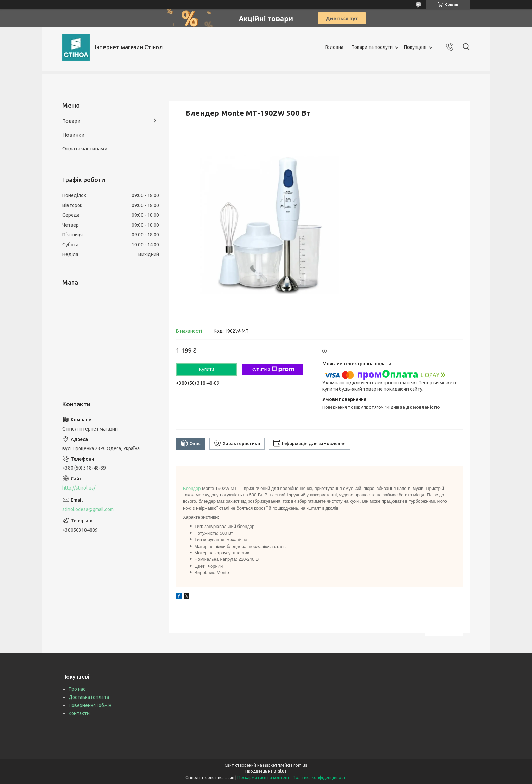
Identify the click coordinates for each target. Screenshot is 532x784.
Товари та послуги (372, 47)
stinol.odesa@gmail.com (88, 509)
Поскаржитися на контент (264, 777)
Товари (71, 121)
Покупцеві (415, 47)
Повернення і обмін (90, 705)
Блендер (192, 488)
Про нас (77, 689)
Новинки (73, 135)
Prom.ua (299, 765)
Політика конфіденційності (320, 777)
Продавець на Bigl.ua (266, 771)
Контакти (79, 713)
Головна (334, 47)
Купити (207, 369)
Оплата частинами (85, 148)
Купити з (273, 369)
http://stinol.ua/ (79, 488)
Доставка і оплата (89, 697)
